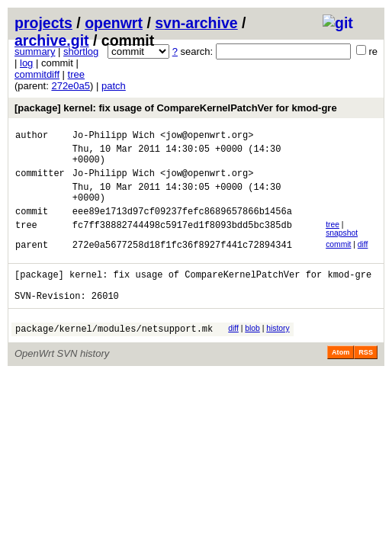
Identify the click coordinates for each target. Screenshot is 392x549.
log (26, 63)
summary (35, 51)
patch (114, 86)
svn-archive (196, 23)
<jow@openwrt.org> (207, 137)
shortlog (81, 51)
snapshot (342, 249)
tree (76, 74)
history (278, 353)
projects (43, 23)
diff (363, 260)
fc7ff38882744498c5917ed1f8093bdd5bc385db (182, 243)
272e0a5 (71, 86)
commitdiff (37, 74)
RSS (366, 380)
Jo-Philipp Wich (114, 137)
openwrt (114, 23)
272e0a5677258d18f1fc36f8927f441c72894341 (182, 263)
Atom (341, 380)
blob (252, 353)
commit (338, 260)
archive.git (52, 40)
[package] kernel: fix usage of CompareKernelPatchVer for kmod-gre (176, 108)
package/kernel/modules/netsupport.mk (114, 356)
